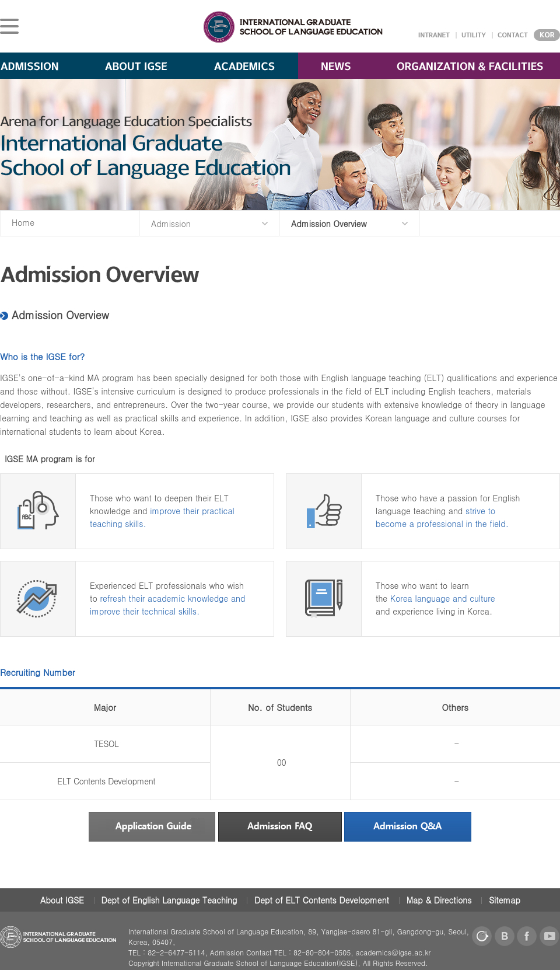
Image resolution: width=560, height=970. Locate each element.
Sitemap (505, 900)
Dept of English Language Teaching (169, 900)
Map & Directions (439, 900)
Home (23, 222)
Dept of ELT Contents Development (322, 900)
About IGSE (62, 900)
